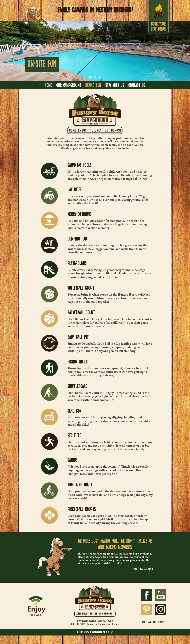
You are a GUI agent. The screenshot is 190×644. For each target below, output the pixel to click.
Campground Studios (109, 624)
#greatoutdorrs (153, 622)
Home (48, 85)
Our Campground (69, 85)
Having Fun (93, 85)
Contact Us (137, 85)
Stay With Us (115, 85)
